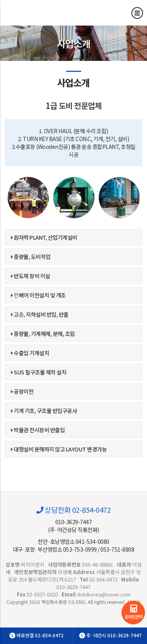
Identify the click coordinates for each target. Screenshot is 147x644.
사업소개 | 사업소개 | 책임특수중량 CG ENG (49, 12)
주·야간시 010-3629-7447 (110, 635)
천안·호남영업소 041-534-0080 (73, 541)
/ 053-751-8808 (116, 549)
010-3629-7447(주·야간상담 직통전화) (73, 526)
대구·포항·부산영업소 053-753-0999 (55, 549)
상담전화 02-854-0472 (73, 510)
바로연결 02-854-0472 (36, 635)
